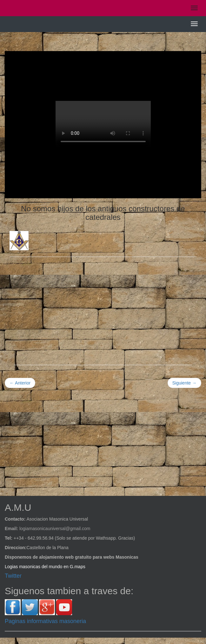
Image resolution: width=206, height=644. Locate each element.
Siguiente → (184, 383)
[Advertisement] (103, 308)
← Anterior (20, 383)
